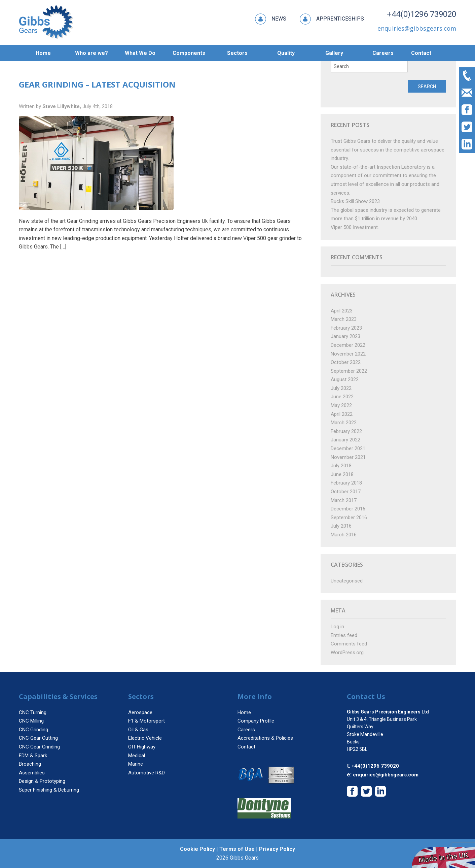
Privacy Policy (277, 849)
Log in (337, 627)
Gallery (334, 53)
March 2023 (344, 319)
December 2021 (348, 448)
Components (189, 53)
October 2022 (346, 362)
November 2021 (348, 457)
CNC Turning (33, 712)
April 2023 (342, 311)
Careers (383, 53)
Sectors (237, 53)
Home (43, 53)
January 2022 (345, 440)
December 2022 (348, 345)
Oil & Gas (138, 730)
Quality (286, 53)
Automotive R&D (147, 773)
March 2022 (344, 423)
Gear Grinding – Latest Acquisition (97, 84)
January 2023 (345, 336)
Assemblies (32, 773)
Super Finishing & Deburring (49, 790)
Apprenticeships (332, 19)
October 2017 (346, 492)
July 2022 (341, 388)
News (271, 19)
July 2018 (341, 466)
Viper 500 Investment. (355, 227)
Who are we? (92, 53)
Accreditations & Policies (265, 738)
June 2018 (342, 474)
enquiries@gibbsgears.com (386, 775)
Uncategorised (347, 581)
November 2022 (348, 354)
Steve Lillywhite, (62, 106)
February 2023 (346, 328)
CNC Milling (31, 721)
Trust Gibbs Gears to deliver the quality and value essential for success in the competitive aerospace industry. (388, 150)
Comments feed (349, 644)
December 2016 (348, 509)
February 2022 (346, 431)
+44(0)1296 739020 (422, 14)
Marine (136, 764)
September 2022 (349, 371)
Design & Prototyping (42, 781)
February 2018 (346, 483)
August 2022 (345, 379)
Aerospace (140, 712)
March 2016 (344, 535)
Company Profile (256, 721)
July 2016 (341, 526)
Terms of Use (237, 849)
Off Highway (142, 747)
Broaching (30, 764)
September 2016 (349, 518)
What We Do (140, 53)
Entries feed (344, 635)
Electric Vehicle (145, 738)
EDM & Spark (33, 756)
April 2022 (342, 414)
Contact (421, 53)
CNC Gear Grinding (39, 747)
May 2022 (341, 405)
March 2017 (344, 500)
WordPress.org (347, 653)
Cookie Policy (197, 849)
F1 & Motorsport (147, 721)
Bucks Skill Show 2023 (355, 201)
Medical (137, 756)
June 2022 (342, 397)
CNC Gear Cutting (38, 738)
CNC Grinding (33, 730)
